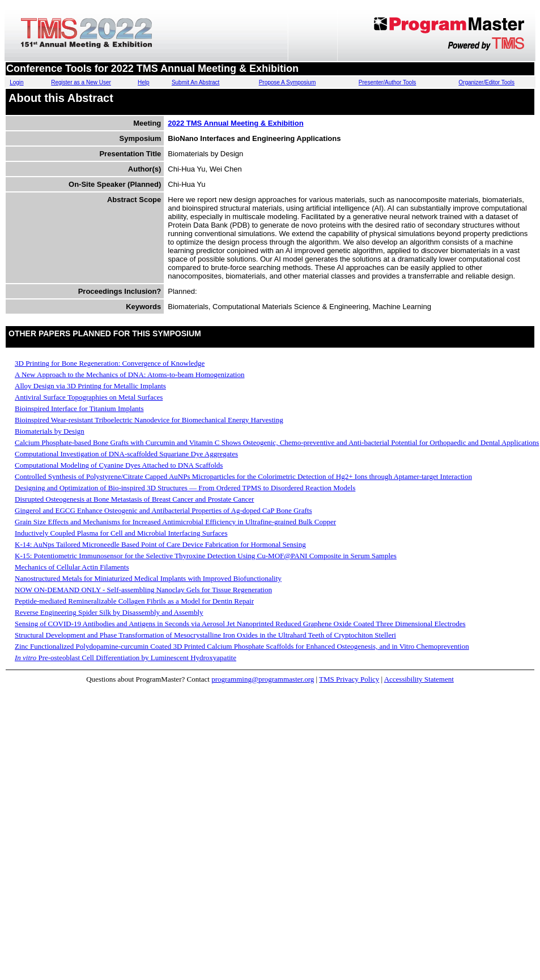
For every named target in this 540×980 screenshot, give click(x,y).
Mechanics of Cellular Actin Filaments (72, 567)
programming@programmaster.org (263, 679)
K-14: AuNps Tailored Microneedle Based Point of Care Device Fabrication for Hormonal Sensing (160, 544)
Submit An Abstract (196, 82)
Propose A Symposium (288, 82)
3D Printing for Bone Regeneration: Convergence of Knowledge (110, 363)
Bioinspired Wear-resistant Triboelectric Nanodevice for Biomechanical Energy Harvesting (149, 420)
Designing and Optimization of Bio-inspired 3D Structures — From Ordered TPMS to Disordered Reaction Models (185, 488)
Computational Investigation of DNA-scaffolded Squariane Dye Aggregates (126, 454)
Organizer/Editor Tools (486, 82)
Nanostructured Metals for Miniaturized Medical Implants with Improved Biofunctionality (148, 578)
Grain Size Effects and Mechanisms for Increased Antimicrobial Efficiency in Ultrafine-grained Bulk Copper (175, 522)
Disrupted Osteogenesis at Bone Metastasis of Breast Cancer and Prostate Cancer (134, 499)
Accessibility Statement (419, 679)
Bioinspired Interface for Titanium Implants (79, 408)
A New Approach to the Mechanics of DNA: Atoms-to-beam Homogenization (129, 375)
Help (144, 82)
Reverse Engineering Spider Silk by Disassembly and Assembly (109, 612)
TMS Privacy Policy (349, 679)
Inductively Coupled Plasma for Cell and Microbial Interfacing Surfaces (121, 533)
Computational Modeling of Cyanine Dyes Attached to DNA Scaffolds (119, 465)
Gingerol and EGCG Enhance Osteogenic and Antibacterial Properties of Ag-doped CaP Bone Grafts (163, 510)
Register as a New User (81, 82)
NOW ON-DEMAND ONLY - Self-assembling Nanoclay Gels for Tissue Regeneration (143, 590)
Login (16, 82)
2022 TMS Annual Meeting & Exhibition (235, 123)
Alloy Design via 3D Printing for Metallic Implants (90, 386)
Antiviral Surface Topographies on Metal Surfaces (89, 397)
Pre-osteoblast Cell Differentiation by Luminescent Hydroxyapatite (126, 658)
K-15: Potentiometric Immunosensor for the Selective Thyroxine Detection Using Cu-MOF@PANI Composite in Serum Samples (206, 556)
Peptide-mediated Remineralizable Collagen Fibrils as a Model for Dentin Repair (134, 601)
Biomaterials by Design (50, 431)
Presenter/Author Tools (388, 82)
